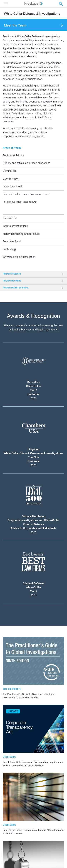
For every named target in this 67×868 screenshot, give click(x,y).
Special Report (12, 689)
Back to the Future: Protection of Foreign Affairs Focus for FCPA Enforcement (33, 832)
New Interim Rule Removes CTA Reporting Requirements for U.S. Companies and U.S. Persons (33, 764)
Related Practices (12, 274)
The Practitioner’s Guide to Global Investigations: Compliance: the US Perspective (29, 696)
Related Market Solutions (16, 288)
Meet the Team (15, 26)
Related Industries (12, 281)
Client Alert (9, 757)
